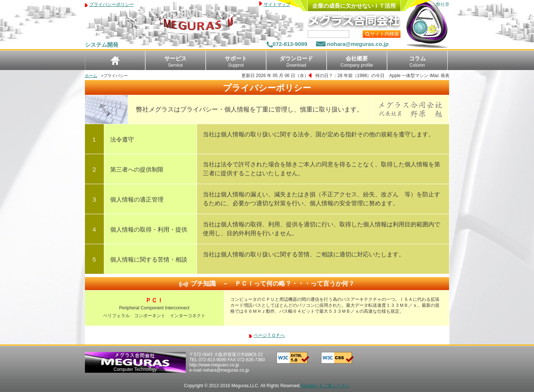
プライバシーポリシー (112, 4)
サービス (175, 62)
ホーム (91, 76)
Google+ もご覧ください (325, 386)
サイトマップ (277, 4)
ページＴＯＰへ (269, 335)
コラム (417, 62)
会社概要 (357, 62)
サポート (236, 62)
